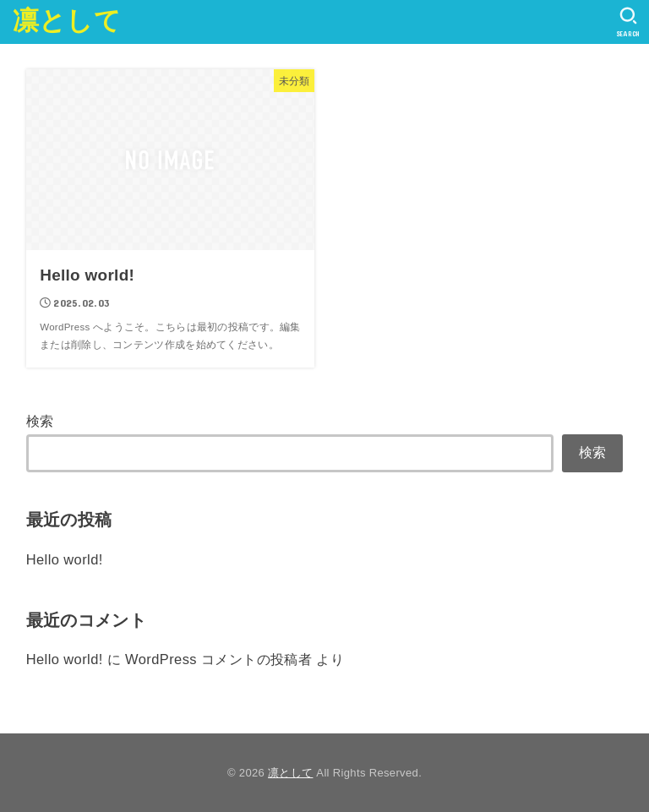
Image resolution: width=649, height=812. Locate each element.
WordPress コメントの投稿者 (218, 659)
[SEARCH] (628, 22)
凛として (67, 21)
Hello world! (65, 559)
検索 (40, 421)
